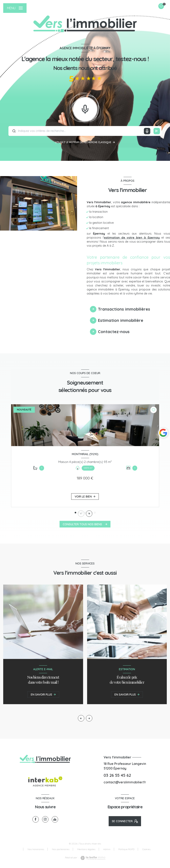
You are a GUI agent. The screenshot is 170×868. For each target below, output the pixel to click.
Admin (107, 849)
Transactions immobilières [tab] (124, 309)
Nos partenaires (61, 849)
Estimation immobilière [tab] (121, 320)
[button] (89, 514)
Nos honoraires (36, 849)
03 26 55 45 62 (117, 775)
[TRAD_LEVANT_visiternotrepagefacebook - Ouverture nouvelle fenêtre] (36, 819)
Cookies (146, 849)
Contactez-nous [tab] (114, 332)
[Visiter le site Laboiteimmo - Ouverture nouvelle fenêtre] (92, 858)
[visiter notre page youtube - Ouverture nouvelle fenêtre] (55, 819)
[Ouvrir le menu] (15, 8)
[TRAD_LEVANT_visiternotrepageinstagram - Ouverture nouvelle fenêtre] (45, 819)
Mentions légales (86, 849)
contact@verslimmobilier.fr (125, 782)
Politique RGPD (126, 849)
